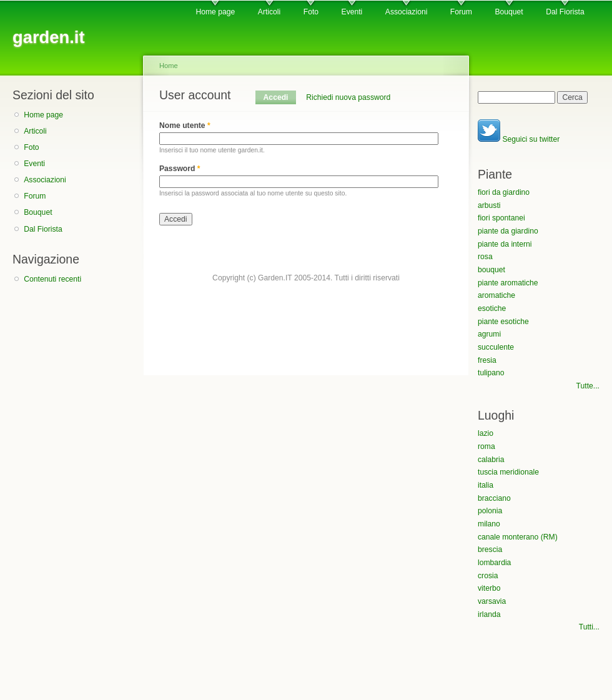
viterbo (489, 588)
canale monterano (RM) (518, 537)
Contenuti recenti (52, 279)
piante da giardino (508, 231)
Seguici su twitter (519, 139)
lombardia (494, 563)
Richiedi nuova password (348, 97)
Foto (311, 12)
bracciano (494, 498)
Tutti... (589, 627)
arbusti (489, 205)
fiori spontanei (501, 218)
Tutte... (588, 386)
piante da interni (505, 244)
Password (180, 169)
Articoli (269, 12)
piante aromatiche (508, 283)
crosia (488, 576)
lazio (486, 433)
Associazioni (407, 12)
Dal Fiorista (565, 12)
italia (486, 485)
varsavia (492, 601)
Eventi (352, 12)
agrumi (489, 334)
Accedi (280, 97)
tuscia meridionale (508, 472)
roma (486, 446)
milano (489, 524)
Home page (215, 12)
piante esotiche (503, 322)
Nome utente (185, 126)
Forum (461, 12)
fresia (487, 360)
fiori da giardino (504, 192)
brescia (490, 550)
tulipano (491, 373)
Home (169, 66)
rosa (485, 257)
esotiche (492, 308)
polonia (490, 511)
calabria (491, 460)
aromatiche (496, 295)
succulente (496, 347)
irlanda (489, 614)
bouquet (491, 270)
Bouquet (509, 12)
